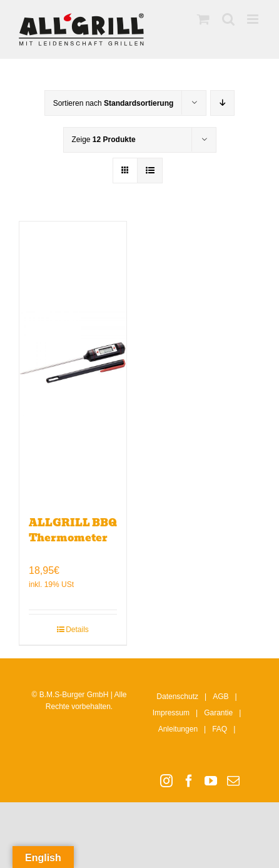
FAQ (220, 729)
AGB (221, 697)
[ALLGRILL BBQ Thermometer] (73, 362)
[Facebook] (189, 781)
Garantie (218, 713)
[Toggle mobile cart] (203, 19)
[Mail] (233, 781)
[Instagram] (166, 781)
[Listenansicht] (150, 171)
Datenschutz (177, 697)
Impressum (171, 713)
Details (77, 630)
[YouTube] (211, 781)
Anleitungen (178, 729)
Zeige (104, 140)
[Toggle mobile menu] (254, 19)
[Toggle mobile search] (228, 19)
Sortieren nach (114, 103)
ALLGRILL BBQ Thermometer (73, 530)
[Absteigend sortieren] (222, 103)
